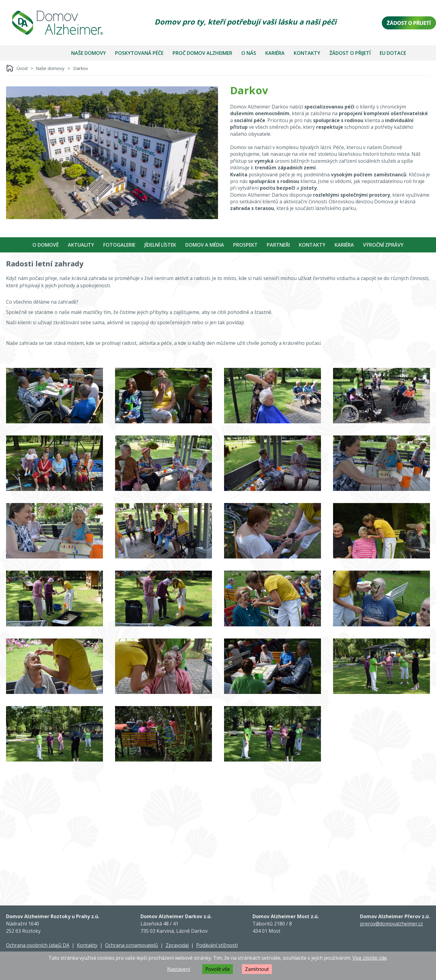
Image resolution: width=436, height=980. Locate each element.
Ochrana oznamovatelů (132, 945)
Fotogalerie (119, 245)
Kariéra (275, 53)
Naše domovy (89, 53)
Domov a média (205, 245)
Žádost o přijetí (350, 53)
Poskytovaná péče (139, 53)
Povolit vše (218, 969)
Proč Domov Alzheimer (202, 53)
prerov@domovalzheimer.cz (391, 924)
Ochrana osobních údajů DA (38, 945)
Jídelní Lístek (160, 245)
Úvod (22, 68)
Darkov (81, 68)
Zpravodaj (177, 945)
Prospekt (245, 245)
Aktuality (81, 245)
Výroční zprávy (383, 245)
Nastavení (179, 969)
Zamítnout (257, 969)
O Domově (46, 245)
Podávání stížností (217, 945)
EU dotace (393, 53)
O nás (249, 53)
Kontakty (307, 53)
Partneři (278, 245)
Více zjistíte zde (370, 958)
